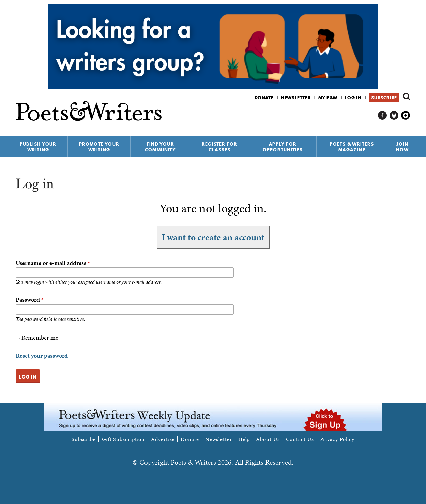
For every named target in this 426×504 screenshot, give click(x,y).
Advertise (163, 439)
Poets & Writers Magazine (352, 147)
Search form (407, 97)
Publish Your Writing (38, 147)
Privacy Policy (337, 439)
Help (244, 439)
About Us (268, 439)
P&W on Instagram (406, 115)
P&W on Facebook (383, 115)
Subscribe (384, 98)
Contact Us (300, 439)
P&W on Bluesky (394, 115)
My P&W (328, 98)
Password (30, 300)
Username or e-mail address (53, 263)
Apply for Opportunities (283, 147)
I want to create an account (213, 237)
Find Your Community (160, 147)
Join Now (402, 147)
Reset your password (42, 355)
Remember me (40, 337)
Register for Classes (219, 147)
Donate (264, 98)
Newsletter (296, 98)
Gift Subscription (123, 439)
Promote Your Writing (99, 147)
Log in (353, 98)
